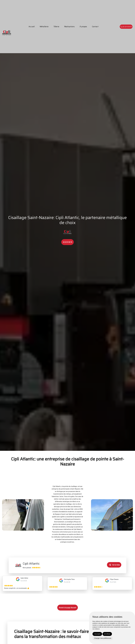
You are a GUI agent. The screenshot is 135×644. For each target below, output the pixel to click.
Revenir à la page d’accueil (68, 608)
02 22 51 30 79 (126, 27)
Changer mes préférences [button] (103, 638)
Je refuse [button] (107, 634)
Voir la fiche (115, 565)
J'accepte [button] (97, 634)
